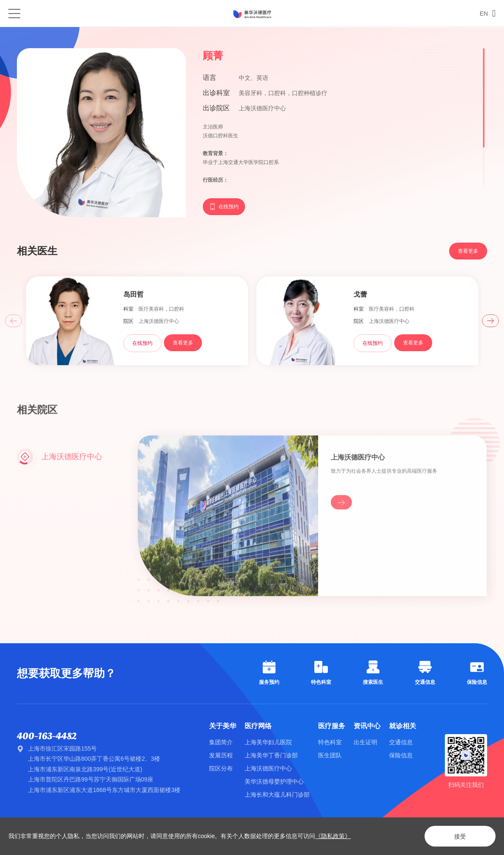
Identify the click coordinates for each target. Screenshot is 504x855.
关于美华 (223, 726)
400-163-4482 (47, 736)
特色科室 (330, 742)
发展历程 (221, 755)
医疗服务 (332, 726)
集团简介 (221, 742)
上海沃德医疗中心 (268, 768)
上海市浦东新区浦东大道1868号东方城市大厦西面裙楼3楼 (104, 790)
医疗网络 (258, 726)
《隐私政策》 (333, 836)
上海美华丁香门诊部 (271, 755)
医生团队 (330, 755)
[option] (137, 322)
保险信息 (401, 755)
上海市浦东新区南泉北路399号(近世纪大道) (85, 769)
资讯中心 (367, 726)
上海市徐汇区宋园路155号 (62, 748)
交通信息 (401, 742)
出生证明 (365, 742)
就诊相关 (403, 726)
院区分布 (221, 768)
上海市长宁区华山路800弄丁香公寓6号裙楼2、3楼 (94, 759)
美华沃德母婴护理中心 (274, 781)
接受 (460, 836)
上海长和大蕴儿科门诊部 (277, 795)
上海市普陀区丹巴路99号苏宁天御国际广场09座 (91, 779)
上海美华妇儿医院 (268, 742)
